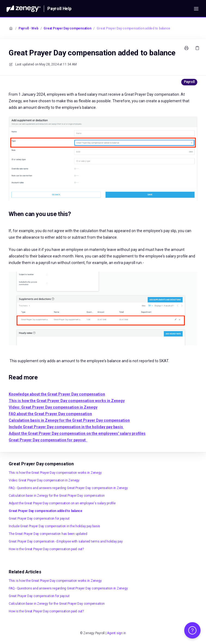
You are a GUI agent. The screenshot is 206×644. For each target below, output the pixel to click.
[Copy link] (197, 48)
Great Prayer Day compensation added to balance (133, 28)
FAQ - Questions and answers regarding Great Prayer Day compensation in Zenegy (68, 488)
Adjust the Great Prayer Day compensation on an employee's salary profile (62, 503)
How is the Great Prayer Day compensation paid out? (46, 549)
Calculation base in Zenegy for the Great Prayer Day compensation (57, 496)
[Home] (24, 9)
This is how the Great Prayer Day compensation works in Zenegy (55, 473)
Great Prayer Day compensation (67, 28)
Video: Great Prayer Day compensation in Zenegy (44, 480)
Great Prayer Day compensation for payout (39, 519)
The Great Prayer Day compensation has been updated (48, 534)
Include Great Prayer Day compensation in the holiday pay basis (54, 526)
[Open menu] (196, 9)
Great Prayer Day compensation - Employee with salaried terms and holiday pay (66, 541)
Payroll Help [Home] (59, 9)
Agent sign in (116, 633)
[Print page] (186, 48)
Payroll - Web (28, 28)
